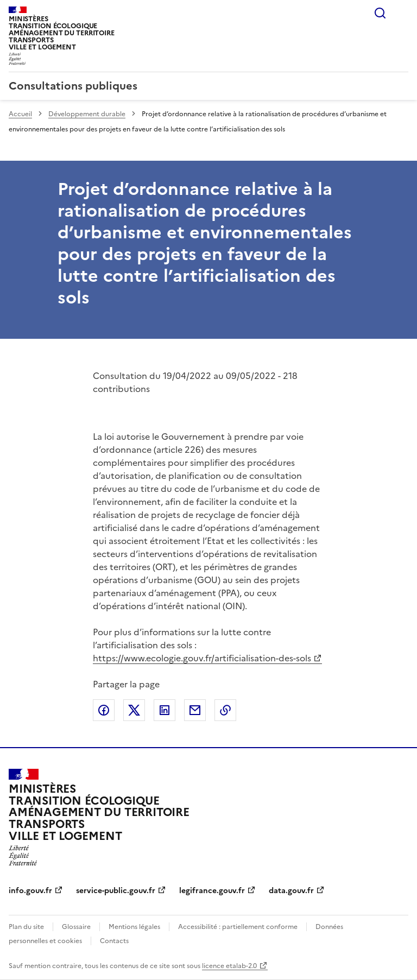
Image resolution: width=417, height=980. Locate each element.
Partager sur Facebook (104, 710)
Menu (402, 13)
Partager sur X (134, 710)
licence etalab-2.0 (229, 966)
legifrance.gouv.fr (212, 891)
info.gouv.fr (30, 891)
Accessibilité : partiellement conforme (238, 927)
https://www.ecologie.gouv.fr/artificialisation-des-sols (202, 658)
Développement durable (87, 114)
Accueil (20, 114)
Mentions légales (134, 927)
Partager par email (195, 710)
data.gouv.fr (291, 891)
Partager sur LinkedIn (165, 710)
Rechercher (380, 13)
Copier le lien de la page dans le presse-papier (225, 710)
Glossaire (76, 927)
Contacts (114, 941)
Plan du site (26, 927)
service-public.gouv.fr (116, 891)
